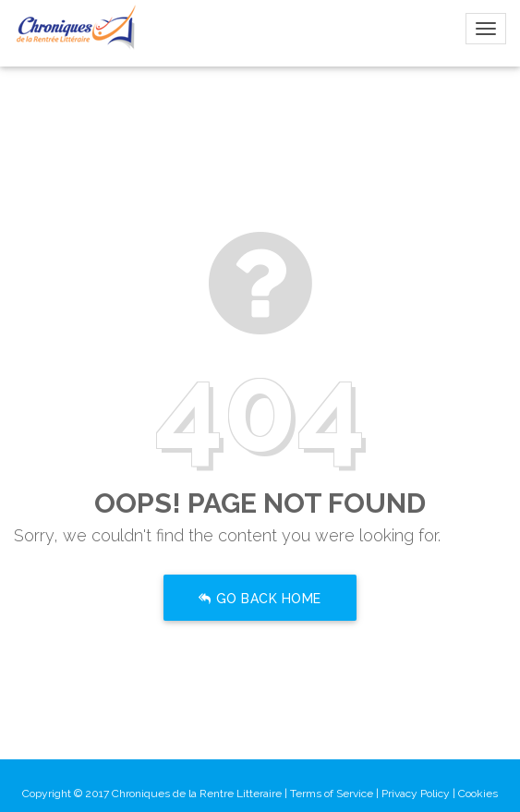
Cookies (478, 794)
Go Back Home (260, 600)
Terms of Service (332, 794)
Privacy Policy (416, 794)
